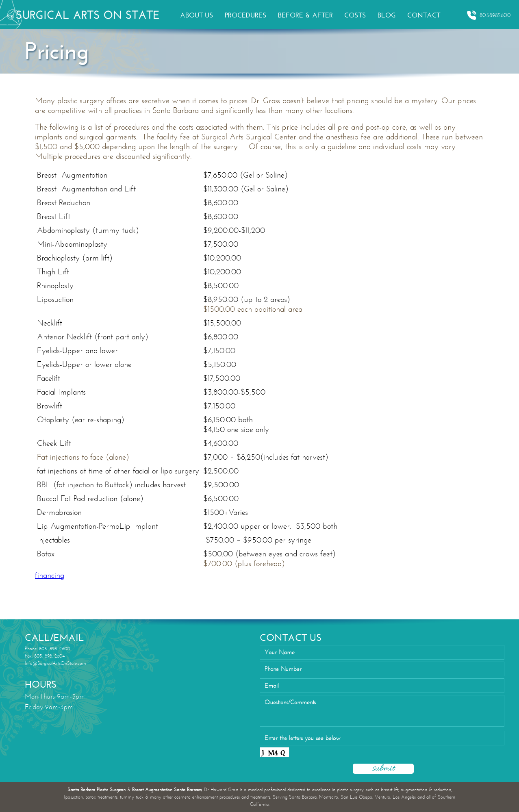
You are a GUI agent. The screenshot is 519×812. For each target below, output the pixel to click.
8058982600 (489, 15)
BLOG (387, 15)
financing (50, 575)
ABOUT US (197, 15)
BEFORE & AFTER (305, 15)
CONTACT (424, 15)
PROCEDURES (246, 15)
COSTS (355, 15)
